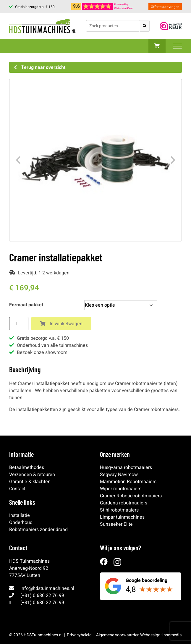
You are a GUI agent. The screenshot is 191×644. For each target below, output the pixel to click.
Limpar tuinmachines (122, 517)
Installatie (20, 515)
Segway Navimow (119, 475)
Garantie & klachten (30, 482)
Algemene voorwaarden (118, 635)
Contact (17, 489)
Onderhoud (21, 522)
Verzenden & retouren (32, 475)
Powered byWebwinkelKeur (123, 7)
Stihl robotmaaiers (119, 510)
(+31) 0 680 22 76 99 (42, 596)
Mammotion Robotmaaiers (128, 482)
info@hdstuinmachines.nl (47, 588)
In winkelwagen (61, 324)
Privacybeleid (79, 635)
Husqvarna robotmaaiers (126, 467)
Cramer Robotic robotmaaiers (131, 496)
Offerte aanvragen (165, 7)
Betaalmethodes (27, 467)
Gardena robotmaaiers (124, 503)
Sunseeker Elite (116, 524)
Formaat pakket (26, 305)
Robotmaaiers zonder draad (38, 530)
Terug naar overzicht (40, 67)
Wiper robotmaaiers (121, 489)
